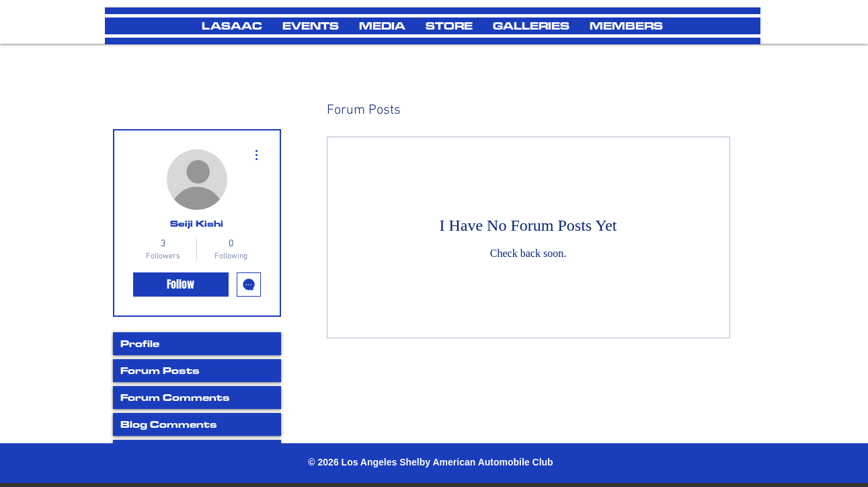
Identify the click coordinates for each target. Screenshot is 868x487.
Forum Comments (175, 397)
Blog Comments (169, 424)
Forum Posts (160, 370)
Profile (140, 343)
